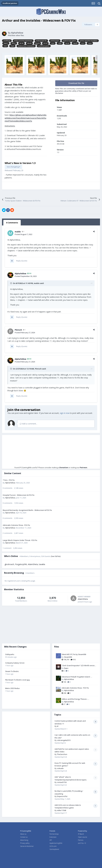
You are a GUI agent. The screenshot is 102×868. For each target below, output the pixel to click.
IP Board (81, 834)
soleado (60, 768)
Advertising (24, 840)
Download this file (76, 83)
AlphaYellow (17, 33)
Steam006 (68, 657)
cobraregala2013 (64, 740)
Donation (64, 467)
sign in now (65, 413)
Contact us (24, 837)
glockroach (9, 564)
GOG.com (53, 846)
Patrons (81, 840)
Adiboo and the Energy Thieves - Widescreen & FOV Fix (75, 699)
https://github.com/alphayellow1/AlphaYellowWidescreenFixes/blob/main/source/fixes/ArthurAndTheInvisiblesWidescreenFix (26, 118)
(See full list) (56, 556)
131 (29, 273)
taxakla (42, 564)
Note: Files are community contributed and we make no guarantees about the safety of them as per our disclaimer (76, 91)
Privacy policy (25, 843)
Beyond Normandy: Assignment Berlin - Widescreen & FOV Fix (27, 510)
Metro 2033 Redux (12, 688)
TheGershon (62, 754)
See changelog (13, 167)
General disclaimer (27, 846)
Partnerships (54, 834)
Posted (24, 234)
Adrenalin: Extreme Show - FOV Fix (16, 525)
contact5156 (62, 782)
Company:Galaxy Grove (15, 663)
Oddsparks (10, 654)
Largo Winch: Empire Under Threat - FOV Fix (20, 540)
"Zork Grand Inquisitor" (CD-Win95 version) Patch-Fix (79, 666)
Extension (53, 837)
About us (23, 834)
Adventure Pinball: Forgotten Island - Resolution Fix (76, 677)
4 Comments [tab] (12, 223)
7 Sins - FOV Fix (9, 480)
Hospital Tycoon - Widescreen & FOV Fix (19, 495)
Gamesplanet (54, 849)
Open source (83, 837)
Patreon (83, 467)
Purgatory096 (21, 564)
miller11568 (61, 810)
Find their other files (16, 35)
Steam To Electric (12, 671)
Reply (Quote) (22, 261)
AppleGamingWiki (56, 843)
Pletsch (18, 330)
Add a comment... (28, 424)
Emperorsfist (62, 796)
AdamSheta (33, 564)
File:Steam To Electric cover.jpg (17, 680)
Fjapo (66, 668)
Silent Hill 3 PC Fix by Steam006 (74, 654)
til (58, 726)
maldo (18, 232)
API (51, 840)
